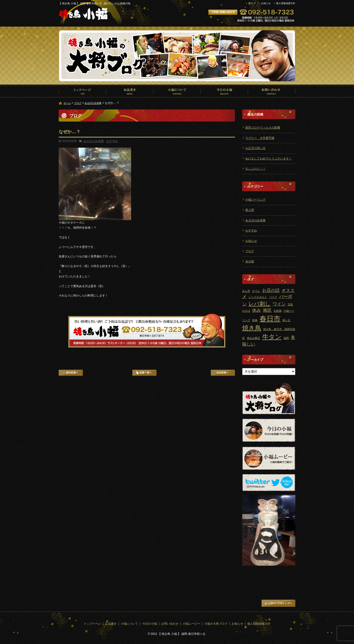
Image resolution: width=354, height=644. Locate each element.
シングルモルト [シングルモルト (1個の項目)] (258, 297)
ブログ (252, 3)
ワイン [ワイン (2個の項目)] (279, 304)
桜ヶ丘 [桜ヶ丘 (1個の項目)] (287, 320)
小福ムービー (191, 624)
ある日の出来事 (93, 103)
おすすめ (112, 141)
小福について (177, 91)
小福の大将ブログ (216, 624)
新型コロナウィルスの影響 (263, 128)
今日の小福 (224, 91)
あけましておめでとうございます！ (269, 159)
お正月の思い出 (255, 148)
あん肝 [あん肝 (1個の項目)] (246, 291)
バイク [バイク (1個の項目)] (273, 297)
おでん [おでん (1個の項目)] (256, 291)
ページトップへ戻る (278, 603)
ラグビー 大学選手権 (260, 138)
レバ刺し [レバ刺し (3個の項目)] (259, 304)
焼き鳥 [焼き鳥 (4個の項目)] (252, 328)
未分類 (250, 261)
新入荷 (250, 210)
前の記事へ (71, 373)
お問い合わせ (272, 91)
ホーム (67, 103)
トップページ (82, 91)
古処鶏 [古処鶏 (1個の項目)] (278, 311)
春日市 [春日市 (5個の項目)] (270, 319)
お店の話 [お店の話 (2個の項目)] (271, 290)
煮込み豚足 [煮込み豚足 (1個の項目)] (253, 338)
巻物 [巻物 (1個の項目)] (255, 320)
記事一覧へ (144, 373)
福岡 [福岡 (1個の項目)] (286, 338)
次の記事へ (223, 373)
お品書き (130, 91)
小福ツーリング (255, 200)
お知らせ (266, 3)
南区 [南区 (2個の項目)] (267, 310)
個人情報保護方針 (286, 3)
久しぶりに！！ (255, 169)
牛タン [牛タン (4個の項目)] (272, 337)
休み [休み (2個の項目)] (256, 310)
